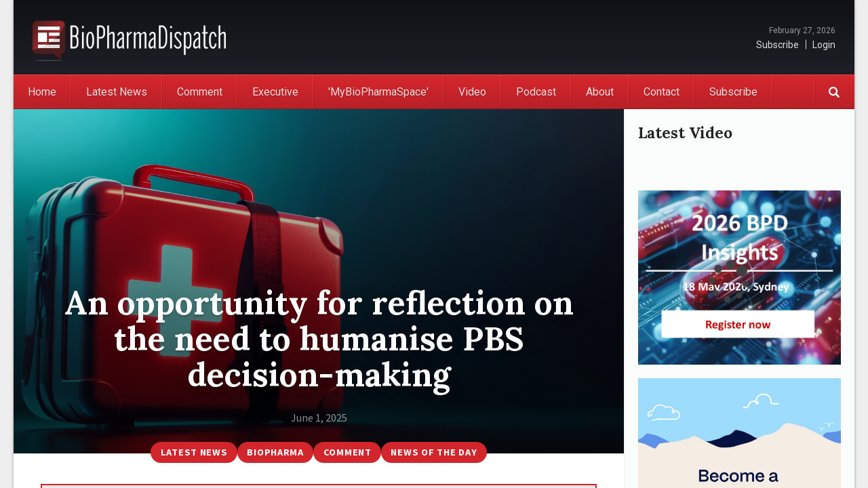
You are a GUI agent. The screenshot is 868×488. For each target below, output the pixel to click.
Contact (662, 92)
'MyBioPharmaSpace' (378, 92)
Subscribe (777, 45)
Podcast (536, 92)
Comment (200, 92)
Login (824, 45)
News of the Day (434, 452)
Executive (275, 92)
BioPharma (275, 452)
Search (834, 92)
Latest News (117, 92)
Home (42, 92)
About (600, 92)
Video (472, 92)
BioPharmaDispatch (129, 37)
